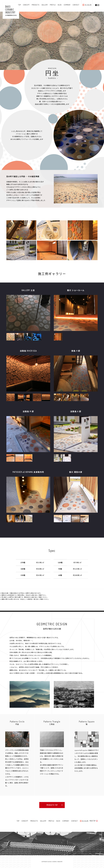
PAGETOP (93, 821)
